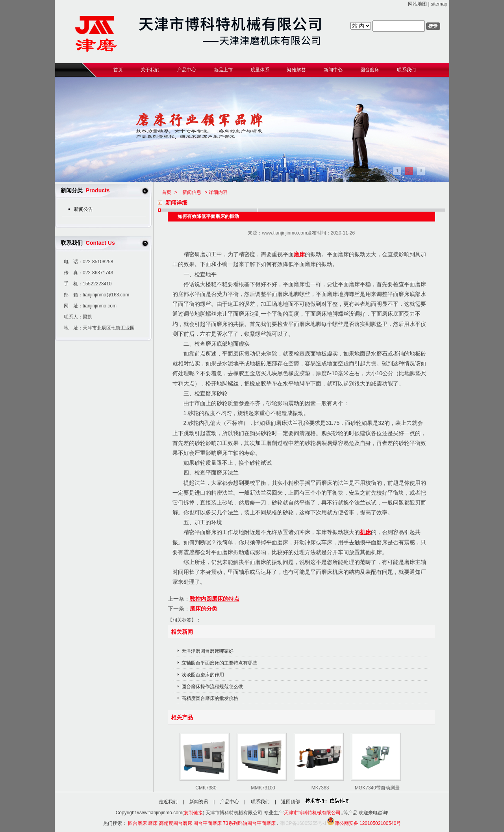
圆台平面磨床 (208, 823)
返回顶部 (291, 802)
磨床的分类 (204, 609)
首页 (167, 192)
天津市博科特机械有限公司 (312, 813)
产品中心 (230, 802)
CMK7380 (206, 788)
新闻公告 (83, 209)
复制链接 (193, 813)
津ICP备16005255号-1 (303, 823)
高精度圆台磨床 (176, 823)
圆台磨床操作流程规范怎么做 (212, 687)
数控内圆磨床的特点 (215, 599)
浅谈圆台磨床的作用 (203, 675)
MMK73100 (263, 788)
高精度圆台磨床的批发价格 (210, 698)
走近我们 (168, 802)
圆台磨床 (137, 823)
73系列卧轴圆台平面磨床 (249, 823)
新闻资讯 (199, 802)
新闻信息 (192, 192)
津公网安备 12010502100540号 (364, 823)
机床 (365, 532)
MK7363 (320, 788)
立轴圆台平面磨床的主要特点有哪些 (219, 663)
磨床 (299, 254)
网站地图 (417, 4)
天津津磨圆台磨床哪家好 (208, 651)
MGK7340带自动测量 (377, 788)
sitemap (439, 4)
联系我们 (260, 802)
